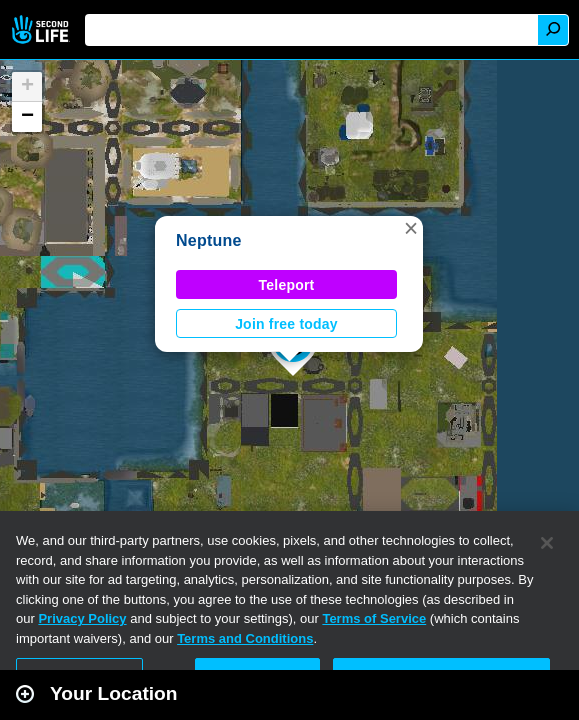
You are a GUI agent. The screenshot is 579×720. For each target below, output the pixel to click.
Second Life (42, 29)
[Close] (547, 543)
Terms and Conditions (245, 638)
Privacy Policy (82, 618)
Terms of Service (374, 618)
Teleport (287, 285)
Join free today (286, 324)
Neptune (209, 240)
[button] (411, 228)
